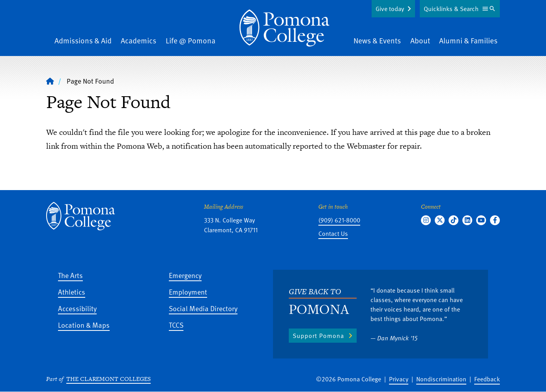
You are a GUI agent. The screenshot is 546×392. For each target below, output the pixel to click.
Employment (188, 292)
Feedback (487, 379)
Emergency (185, 275)
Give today (390, 9)
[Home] (284, 28)
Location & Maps (84, 325)
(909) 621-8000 (339, 220)
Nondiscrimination (441, 379)
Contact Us (333, 233)
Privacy (399, 379)
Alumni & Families (468, 40)
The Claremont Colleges (108, 379)
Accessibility (77, 308)
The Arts (70, 275)
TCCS (176, 325)
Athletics (72, 292)
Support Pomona (318, 336)
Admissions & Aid (83, 40)
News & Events (377, 40)
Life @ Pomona (191, 40)
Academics (138, 40)
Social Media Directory (203, 308)
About (420, 40)
